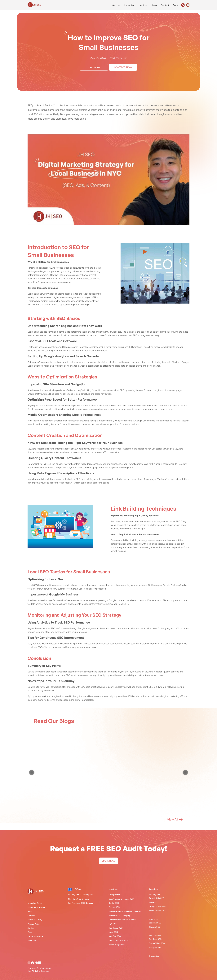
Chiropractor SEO (117, 895)
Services (116, 5)
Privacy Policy (34, 924)
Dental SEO (114, 903)
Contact (165, 5)
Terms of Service (35, 936)
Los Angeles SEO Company (80, 895)
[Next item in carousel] (185, 772)
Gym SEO (113, 924)
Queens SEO (155, 927)
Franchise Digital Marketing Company (125, 911)
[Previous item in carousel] (32, 772)
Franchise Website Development (123, 920)
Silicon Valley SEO (157, 943)
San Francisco (155, 936)
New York (153, 919)
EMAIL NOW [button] (108, 861)
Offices (78, 889)
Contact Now (123, 67)
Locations (143, 5)
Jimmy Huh (120, 58)
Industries (129, 5)
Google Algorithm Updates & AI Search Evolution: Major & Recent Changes (52, 767)
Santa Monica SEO (157, 911)
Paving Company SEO (118, 940)
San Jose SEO (155, 939)
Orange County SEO (158, 907)
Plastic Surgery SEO (117, 945)
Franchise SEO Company (119, 916)
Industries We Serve (36, 907)
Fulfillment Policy (35, 920)
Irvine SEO (154, 902)
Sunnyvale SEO (156, 948)
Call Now (94, 67)
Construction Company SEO (121, 899)
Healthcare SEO (116, 928)
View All (175, 819)
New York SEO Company (79, 899)
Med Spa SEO (115, 936)
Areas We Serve (35, 903)
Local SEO (113, 932)
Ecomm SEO (114, 907)
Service (31, 928)
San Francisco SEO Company (81, 903)
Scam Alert (32, 941)
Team (176, 5)
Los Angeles (155, 895)
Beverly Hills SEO (157, 898)
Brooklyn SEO (155, 923)
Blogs (154, 5)
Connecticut (155, 956)
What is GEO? (148, 763)
